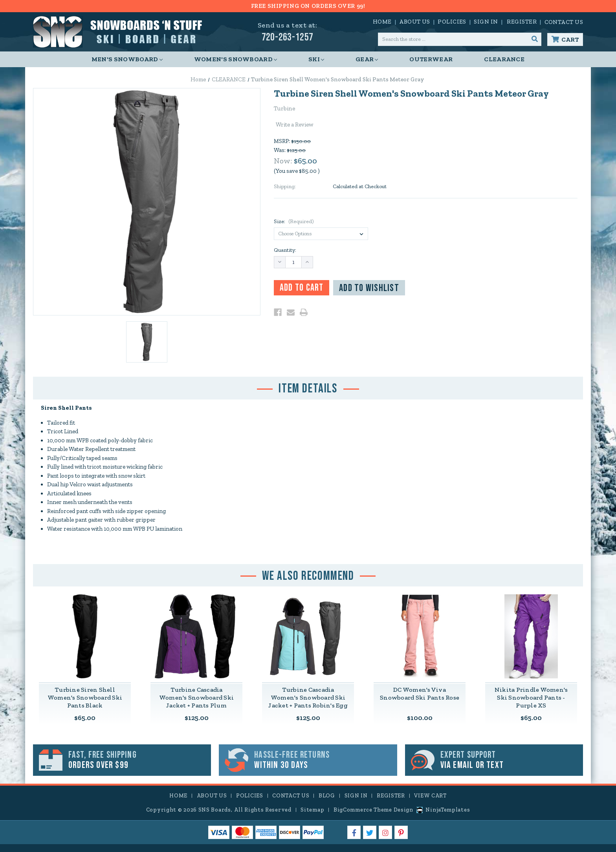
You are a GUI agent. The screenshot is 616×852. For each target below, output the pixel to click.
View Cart (430, 796)
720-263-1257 (288, 38)
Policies (452, 22)
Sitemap (312, 810)
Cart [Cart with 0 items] (570, 39)
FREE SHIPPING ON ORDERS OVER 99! (308, 6)
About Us (415, 22)
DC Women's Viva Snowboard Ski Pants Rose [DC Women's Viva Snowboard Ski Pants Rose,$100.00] (420, 694)
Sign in (486, 22)
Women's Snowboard (236, 59)
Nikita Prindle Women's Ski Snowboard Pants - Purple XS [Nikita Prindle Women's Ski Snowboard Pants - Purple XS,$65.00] (531, 698)
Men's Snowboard (127, 59)
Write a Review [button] (294, 125)
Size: (294, 221)
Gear (367, 59)
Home (382, 22)
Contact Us (564, 22)
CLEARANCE (504, 59)
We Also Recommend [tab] (308, 576)
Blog (327, 796)
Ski (316, 59)
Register (522, 22)
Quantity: (285, 250)
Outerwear (431, 59)
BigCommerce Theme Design (373, 810)
